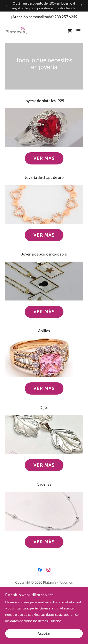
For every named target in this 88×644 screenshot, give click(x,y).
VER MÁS (44, 158)
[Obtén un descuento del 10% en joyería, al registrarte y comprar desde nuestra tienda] (44, 6)
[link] (17, 31)
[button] (78, 31)
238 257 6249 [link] (66, 17)
